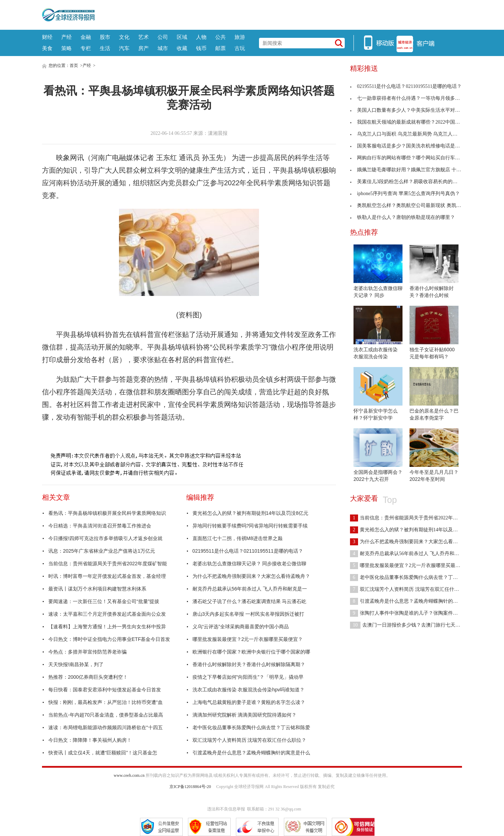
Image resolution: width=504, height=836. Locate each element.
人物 (201, 37)
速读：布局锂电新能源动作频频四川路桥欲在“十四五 (106, 727)
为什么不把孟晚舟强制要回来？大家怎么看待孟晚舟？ (251, 576)
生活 (105, 48)
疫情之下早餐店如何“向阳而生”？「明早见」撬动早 (248, 677)
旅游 (240, 37)
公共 (220, 37)
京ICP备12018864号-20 (190, 787)
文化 (124, 37)
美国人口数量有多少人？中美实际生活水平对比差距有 (412, 110)
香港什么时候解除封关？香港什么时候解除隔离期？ (249, 664)
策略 (66, 48)
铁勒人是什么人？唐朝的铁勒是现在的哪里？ (402, 217)
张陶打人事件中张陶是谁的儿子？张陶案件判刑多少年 (414, 613)
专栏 (86, 48)
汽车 (124, 48)
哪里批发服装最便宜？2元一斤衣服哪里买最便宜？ (248, 639)
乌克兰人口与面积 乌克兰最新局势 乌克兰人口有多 (409, 134)
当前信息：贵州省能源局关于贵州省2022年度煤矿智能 (108, 564)
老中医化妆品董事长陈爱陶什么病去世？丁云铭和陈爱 (251, 727)
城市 (163, 48)
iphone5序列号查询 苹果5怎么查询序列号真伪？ (405, 194)
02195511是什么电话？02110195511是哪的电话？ (248, 551)
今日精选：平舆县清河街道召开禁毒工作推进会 (100, 526)
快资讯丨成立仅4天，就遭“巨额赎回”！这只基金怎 (103, 753)
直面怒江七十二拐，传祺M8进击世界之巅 (237, 538)
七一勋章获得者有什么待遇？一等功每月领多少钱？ (410, 98)
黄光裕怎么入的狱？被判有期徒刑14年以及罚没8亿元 (250, 513)
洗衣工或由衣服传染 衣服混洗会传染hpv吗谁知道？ (248, 690)
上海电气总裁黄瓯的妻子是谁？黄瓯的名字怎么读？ (249, 702)
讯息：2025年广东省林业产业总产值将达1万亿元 (102, 551)
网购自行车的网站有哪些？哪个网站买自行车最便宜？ (412, 158)
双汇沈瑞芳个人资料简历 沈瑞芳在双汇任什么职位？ (250, 740)
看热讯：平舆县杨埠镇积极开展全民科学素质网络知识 (107, 513)
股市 (105, 37)
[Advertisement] (278, 14)
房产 (143, 48)
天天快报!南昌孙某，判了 (76, 664)
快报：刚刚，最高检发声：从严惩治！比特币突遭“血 (106, 702)
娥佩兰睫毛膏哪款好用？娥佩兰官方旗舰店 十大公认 (411, 170)
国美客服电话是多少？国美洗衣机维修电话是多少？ (410, 146)
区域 (182, 37)
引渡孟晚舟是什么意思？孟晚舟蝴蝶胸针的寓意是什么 (251, 753)
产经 (66, 37)
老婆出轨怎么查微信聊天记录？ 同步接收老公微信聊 (250, 564)
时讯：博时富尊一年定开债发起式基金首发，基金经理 (107, 576)
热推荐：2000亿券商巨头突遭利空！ (88, 677)
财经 (47, 37)
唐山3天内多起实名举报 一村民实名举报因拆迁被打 (248, 614)
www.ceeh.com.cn (129, 775)
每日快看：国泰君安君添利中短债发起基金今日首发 (105, 690)
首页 (74, 65)
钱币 (201, 48)
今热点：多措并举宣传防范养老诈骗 (87, 652)
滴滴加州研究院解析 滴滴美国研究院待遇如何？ (245, 715)
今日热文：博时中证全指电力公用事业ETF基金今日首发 (109, 639)
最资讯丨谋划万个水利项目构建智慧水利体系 (97, 589)
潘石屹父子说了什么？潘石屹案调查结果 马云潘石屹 (250, 601)
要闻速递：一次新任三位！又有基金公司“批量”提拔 (104, 601)
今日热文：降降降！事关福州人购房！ (90, 740)
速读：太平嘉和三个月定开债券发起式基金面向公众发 (107, 614)
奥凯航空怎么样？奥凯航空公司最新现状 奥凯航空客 (411, 205)
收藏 (182, 48)
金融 (86, 37)
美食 (47, 48)
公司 (163, 37)
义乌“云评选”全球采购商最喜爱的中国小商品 (241, 627)
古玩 (240, 48)
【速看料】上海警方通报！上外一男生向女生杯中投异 (107, 627)
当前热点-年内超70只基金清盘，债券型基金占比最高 (106, 715)
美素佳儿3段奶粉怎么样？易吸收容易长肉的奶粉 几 (409, 182)
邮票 (220, 48)
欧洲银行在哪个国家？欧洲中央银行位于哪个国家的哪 (251, 652)
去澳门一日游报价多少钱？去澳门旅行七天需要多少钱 (415, 625)
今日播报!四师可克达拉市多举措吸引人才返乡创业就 (105, 538)
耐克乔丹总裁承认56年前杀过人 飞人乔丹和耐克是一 (250, 589)
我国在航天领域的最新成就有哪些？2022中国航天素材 (412, 122)
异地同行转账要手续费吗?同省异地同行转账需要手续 (250, 526)
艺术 (143, 37)
